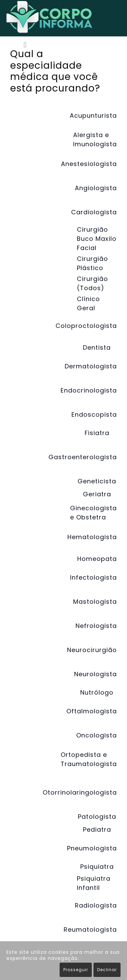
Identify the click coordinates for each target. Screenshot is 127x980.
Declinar (107, 970)
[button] (25, 45)
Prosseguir (76, 970)
